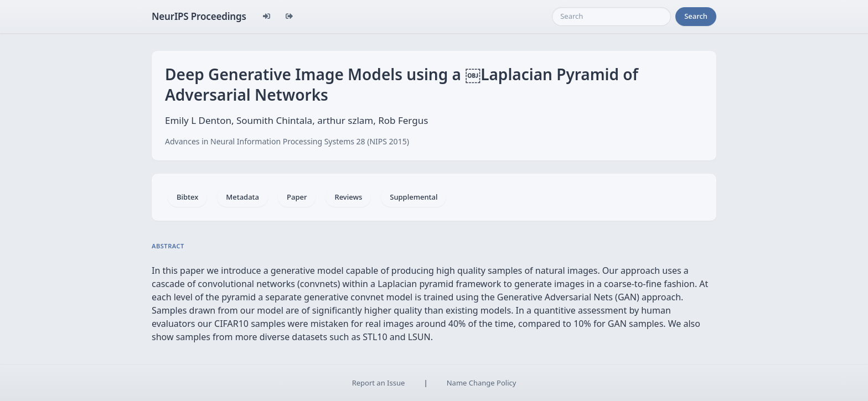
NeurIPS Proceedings (199, 16)
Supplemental (414, 197)
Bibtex (187, 197)
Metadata (242, 197)
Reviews (348, 197)
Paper (297, 197)
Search (696, 16)
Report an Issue (379, 383)
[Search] (611, 17)
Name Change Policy (482, 383)
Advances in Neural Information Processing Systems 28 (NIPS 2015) (287, 141)
